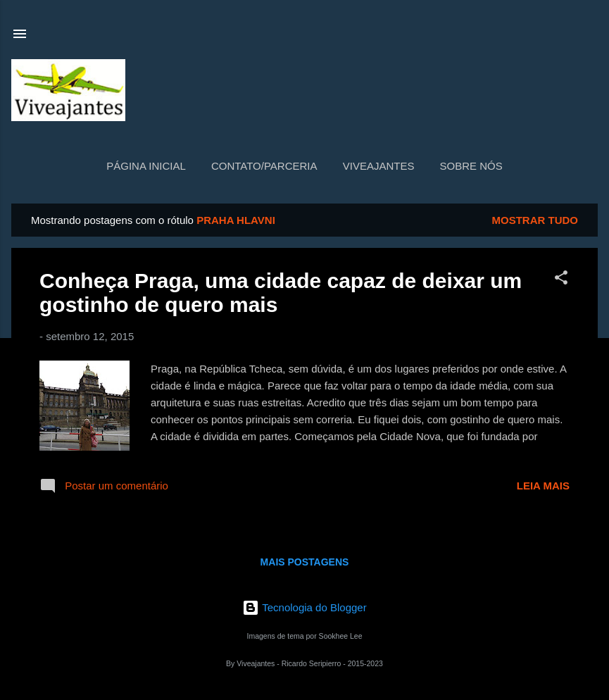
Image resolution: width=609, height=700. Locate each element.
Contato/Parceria (264, 166)
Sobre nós (471, 166)
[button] (561, 280)
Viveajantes (379, 166)
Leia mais (543, 486)
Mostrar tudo (535, 220)
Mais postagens (305, 562)
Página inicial (146, 166)
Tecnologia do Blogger (304, 607)
